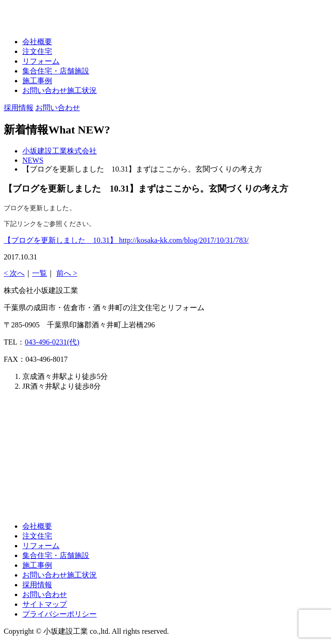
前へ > (67, 273)
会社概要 (37, 42)
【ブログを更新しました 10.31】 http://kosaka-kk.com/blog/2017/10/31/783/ (126, 240)
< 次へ (14, 273)
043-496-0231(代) (52, 342)
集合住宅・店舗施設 (56, 71)
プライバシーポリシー (60, 614)
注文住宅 (37, 51)
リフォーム (41, 61)
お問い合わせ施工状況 (60, 90)
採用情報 (37, 585)
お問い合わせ (45, 594)
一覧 (40, 273)
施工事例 (37, 81)
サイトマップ (45, 604)
